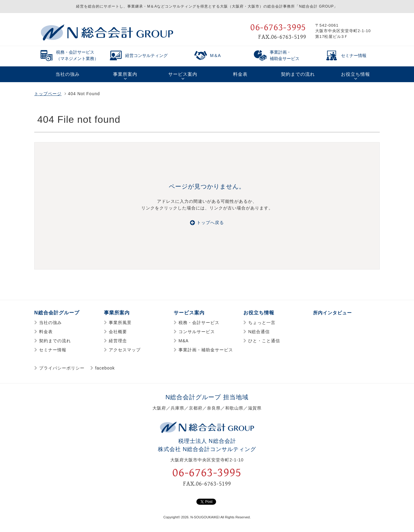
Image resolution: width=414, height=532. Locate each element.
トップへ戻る (207, 223)
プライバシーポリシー (62, 368)
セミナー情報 (53, 350)
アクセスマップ (125, 350)
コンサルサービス (197, 332)
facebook (105, 368)
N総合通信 (259, 332)
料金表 (46, 332)
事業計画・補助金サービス (206, 350)
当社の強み (50, 323)
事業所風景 (120, 323)
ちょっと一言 (262, 323)
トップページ (48, 94)
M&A (184, 341)
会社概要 (118, 332)
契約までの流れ (55, 341)
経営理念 (118, 341)
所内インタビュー (334, 313)
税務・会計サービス (199, 323)
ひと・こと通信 (264, 341)
